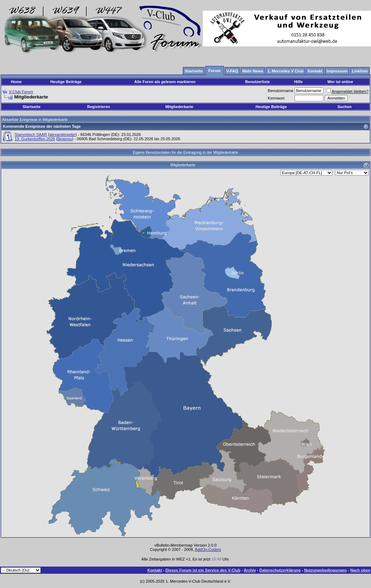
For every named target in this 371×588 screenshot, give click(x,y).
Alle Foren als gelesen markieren (165, 82)
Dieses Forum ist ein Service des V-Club (203, 570)
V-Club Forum (21, 92)
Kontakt (155, 570)
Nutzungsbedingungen (325, 570)
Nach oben (360, 570)
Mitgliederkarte (179, 107)
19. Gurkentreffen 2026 (35, 139)
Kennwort (276, 98)
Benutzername (281, 91)
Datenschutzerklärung (280, 570)
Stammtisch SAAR (31, 135)
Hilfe (299, 82)
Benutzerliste (258, 82)
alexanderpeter (62, 135)
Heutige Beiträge (66, 82)
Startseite (31, 107)
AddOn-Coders (208, 549)
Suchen (345, 107)
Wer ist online (340, 82)
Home (16, 82)
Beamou (65, 139)
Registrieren (99, 107)
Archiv (250, 570)
